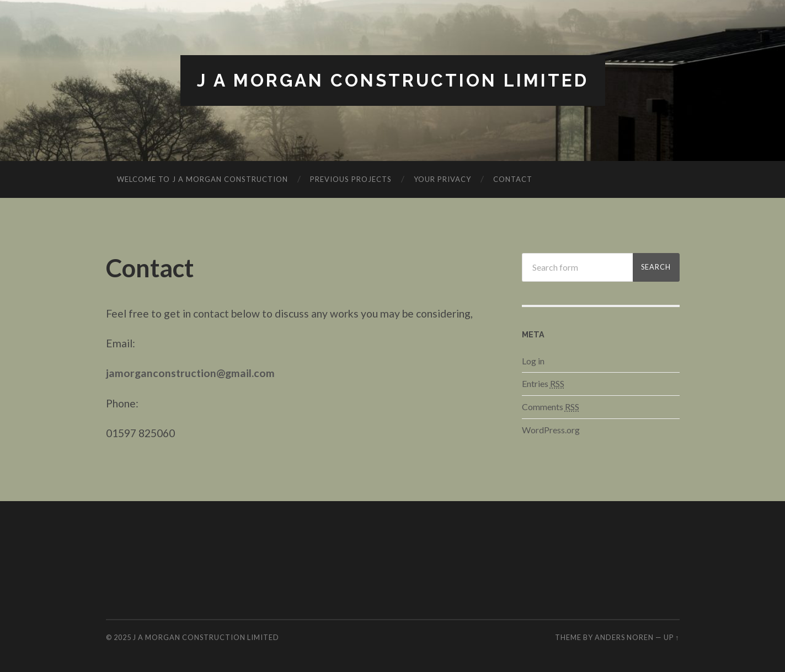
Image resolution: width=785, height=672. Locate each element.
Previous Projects (351, 179)
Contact (513, 179)
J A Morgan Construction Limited (393, 80)
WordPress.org (551, 430)
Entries (543, 383)
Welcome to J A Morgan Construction (202, 179)
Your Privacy (442, 179)
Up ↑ (671, 637)
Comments (551, 407)
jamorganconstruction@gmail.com (190, 373)
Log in (533, 361)
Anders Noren (624, 637)
